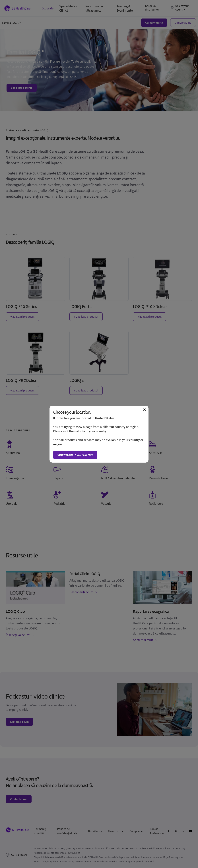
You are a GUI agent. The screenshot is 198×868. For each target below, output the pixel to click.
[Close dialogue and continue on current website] (145, 410)
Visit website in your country (75, 455)
